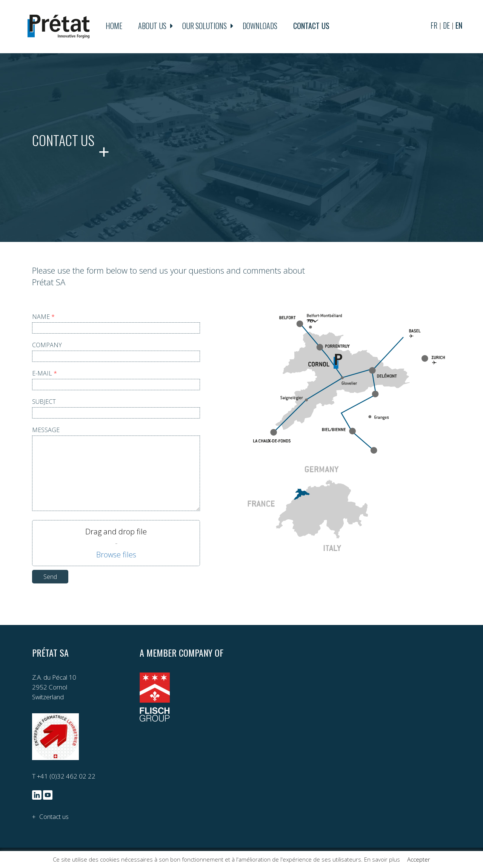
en (459, 26)
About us (152, 26)
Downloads (260, 26)
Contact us (311, 26)
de (446, 26)
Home (114, 26)
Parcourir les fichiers (116, 555)
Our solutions (205, 26)
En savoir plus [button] (382, 859)
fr (434, 26)
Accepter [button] (419, 859)
